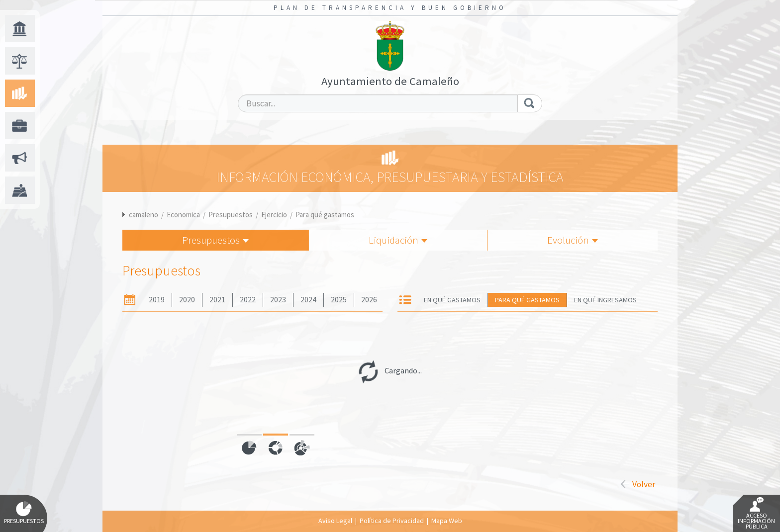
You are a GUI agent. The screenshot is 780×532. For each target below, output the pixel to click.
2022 (248, 300)
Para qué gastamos (325, 215)
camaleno (144, 215)
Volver (644, 484)
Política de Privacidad (392, 521)
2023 (278, 300)
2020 (187, 300)
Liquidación (398, 240)
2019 (157, 300)
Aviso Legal (335, 521)
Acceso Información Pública (756, 514)
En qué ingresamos (605, 300)
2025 (339, 300)
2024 (308, 300)
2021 (217, 300)
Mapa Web (447, 521)
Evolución (573, 240)
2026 (369, 300)
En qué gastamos (452, 300)
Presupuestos (231, 215)
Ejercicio (274, 215)
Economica (183, 215)
